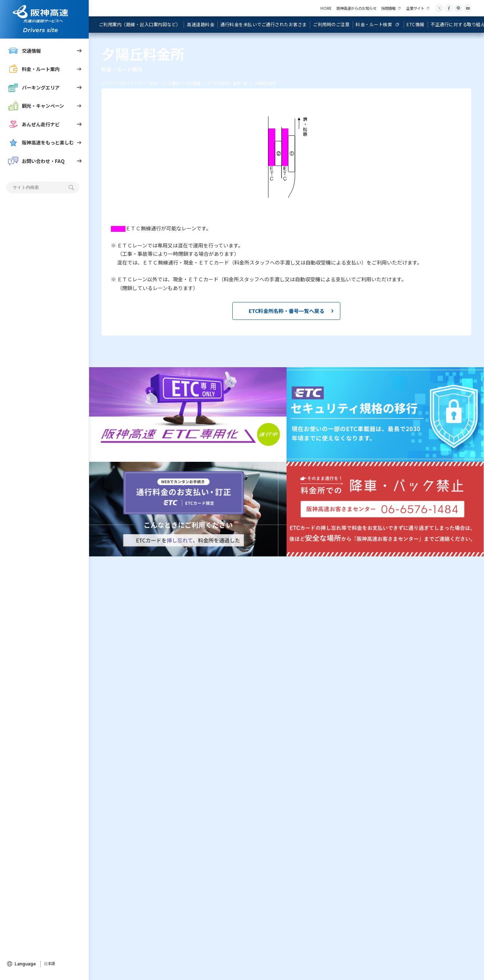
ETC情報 (193, 83)
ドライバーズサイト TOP (122, 83)
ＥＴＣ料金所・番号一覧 (227, 83)
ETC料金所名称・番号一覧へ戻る (287, 311)
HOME (326, 8)
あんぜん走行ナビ (34, 124)
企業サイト (415, 8)
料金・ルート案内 (34, 69)
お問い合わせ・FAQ (36, 161)
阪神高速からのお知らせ (356, 8)
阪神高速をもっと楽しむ (41, 143)
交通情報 (24, 51)
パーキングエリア (34, 88)
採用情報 (388, 8)
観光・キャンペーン (36, 106)
